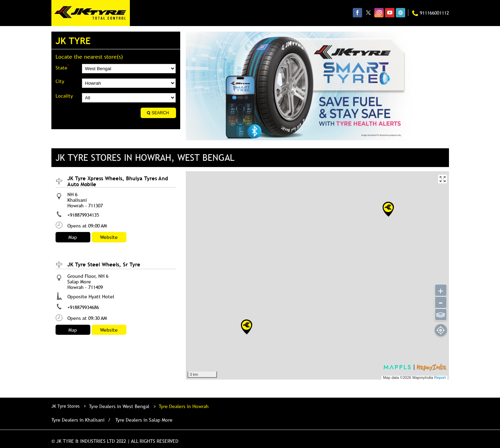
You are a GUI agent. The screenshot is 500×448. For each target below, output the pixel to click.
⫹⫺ (440, 314)
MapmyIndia (423, 378)
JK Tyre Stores (66, 406)
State (62, 67)
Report (440, 378)
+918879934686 (83, 307)
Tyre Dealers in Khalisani (78, 420)
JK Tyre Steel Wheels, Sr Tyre (104, 264)
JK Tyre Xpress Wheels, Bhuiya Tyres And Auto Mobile (118, 181)
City (60, 81)
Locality (64, 96)
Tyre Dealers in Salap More (144, 420)
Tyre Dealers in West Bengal (119, 406)
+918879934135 (83, 215)
